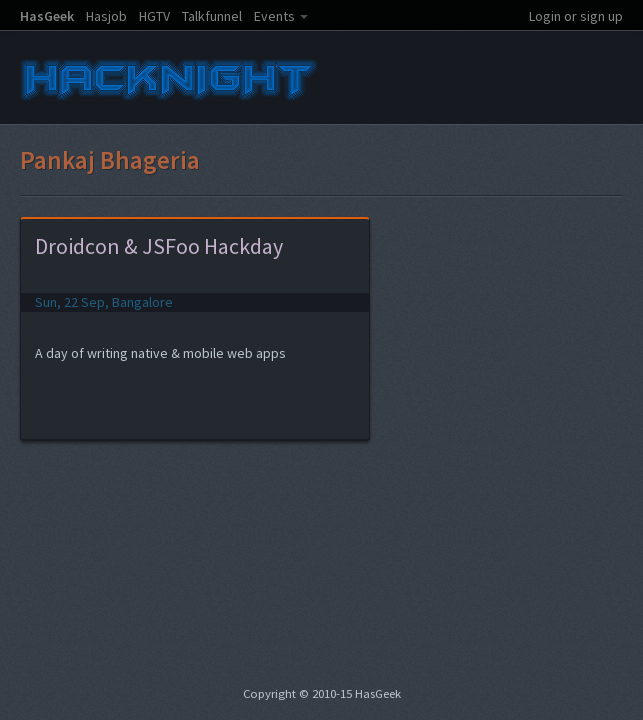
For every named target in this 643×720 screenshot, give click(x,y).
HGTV (154, 16)
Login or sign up (576, 16)
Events (274, 16)
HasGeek (47, 16)
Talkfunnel (212, 16)
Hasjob (106, 16)
